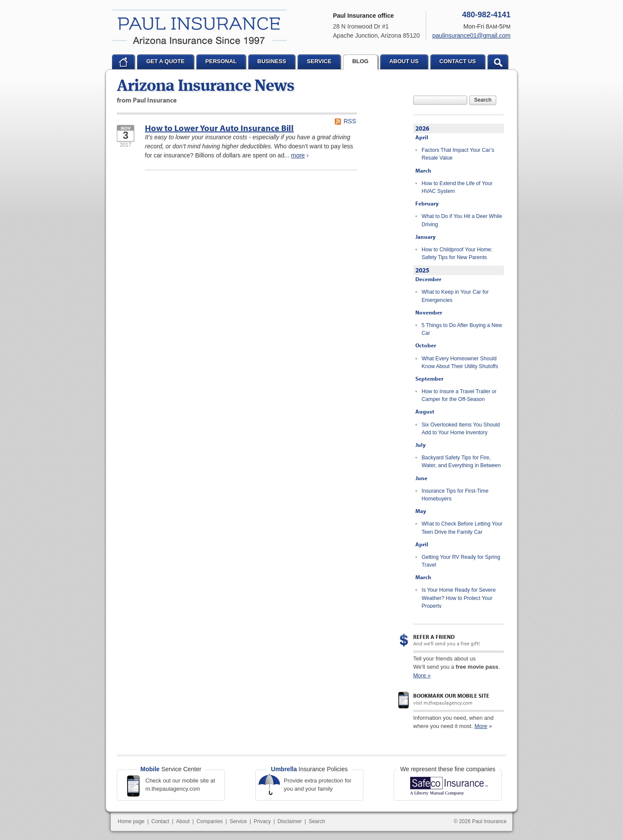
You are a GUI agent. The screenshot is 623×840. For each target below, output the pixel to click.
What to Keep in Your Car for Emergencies (455, 296)
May (421, 511)
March (423, 170)
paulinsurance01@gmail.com (471, 35)
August (425, 411)
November (429, 312)
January (426, 237)
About (183, 821)
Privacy (262, 821)
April (422, 137)
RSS (350, 121)
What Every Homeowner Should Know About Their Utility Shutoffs (460, 362)
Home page (131, 821)
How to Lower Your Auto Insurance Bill (219, 128)
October (426, 345)
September (429, 378)
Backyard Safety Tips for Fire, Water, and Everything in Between (461, 462)
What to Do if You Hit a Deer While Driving (462, 220)
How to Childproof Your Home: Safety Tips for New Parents (457, 253)
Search (483, 100)
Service (238, 821)
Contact (160, 821)
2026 (422, 128)
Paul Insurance (200, 27)
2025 (422, 270)
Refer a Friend (434, 637)
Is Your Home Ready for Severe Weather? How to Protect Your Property (459, 598)
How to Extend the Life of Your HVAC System (457, 187)
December (428, 279)
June (421, 478)
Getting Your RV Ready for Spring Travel (461, 561)
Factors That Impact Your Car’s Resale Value (458, 154)
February (427, 203)
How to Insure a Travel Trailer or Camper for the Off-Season (459, 395)
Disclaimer (290, 821)
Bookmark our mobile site (451, 696)
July (421, 445)
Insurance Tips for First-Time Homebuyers (455, 495)
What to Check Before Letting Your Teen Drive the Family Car (462, 528)
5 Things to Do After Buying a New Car (462, 329)
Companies (210, 821)
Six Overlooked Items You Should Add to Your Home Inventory (461, 429)
